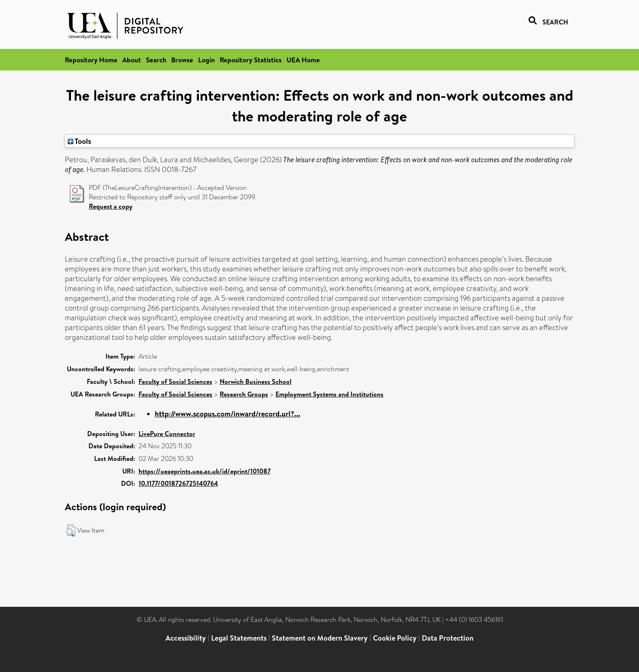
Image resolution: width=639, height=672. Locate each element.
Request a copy (111, 206)
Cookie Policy (395, 638)
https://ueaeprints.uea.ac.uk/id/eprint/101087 (205, 471)
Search (156, 60)
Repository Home (91, 60)
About (132, 60)
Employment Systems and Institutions (329, 394)
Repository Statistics (251, 60)
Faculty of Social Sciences (175, 381)
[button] (71, 531)
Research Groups (244, 394)
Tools (79, 141)
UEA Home (303, 60)
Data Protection (448, 638)
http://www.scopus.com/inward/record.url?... (228, 414)
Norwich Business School (256, 381)
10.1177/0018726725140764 (178, 483)
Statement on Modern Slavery (320, 638)
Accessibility (186, 638)
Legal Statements (239, 638)
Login (206, 60)
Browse (182, 60)
